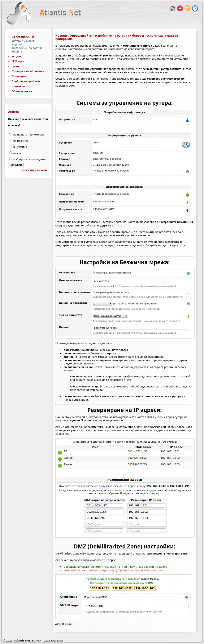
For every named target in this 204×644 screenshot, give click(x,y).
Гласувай (16, 165)
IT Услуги (16, 61)
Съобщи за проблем (24, 81)
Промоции (17, 76)
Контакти (16, 86)
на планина (21, 141)
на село (18, 153)
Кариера (18, 44)
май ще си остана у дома (30, 159)
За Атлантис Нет (21, 37)
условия (84, 69)
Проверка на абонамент (27, 71)
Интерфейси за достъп (27, 48)
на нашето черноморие (29, 134)
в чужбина (20, 147)
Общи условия (20, 91)
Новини (17, 51)
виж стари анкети (36, 170)
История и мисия (23, 41)
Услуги (15, 56)
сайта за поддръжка (99, 225)
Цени (14, 66)
